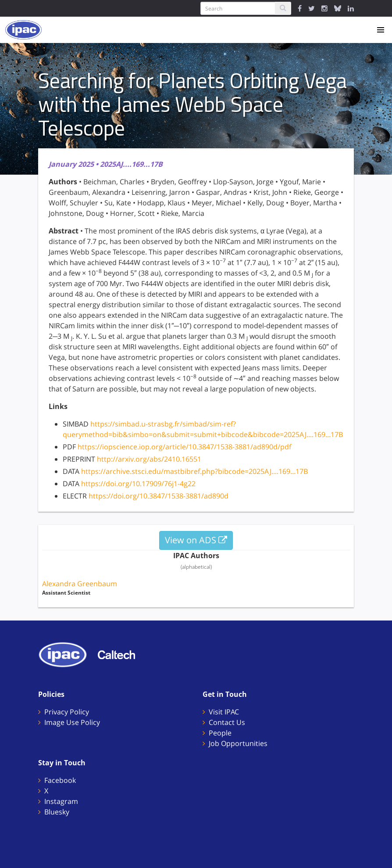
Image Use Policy (72, 722)
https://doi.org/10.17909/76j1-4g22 (138, 484)
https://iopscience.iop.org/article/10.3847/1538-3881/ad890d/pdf (184, 447)
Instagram (61, 801)
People (220, 733)
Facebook (60, 780)
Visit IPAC (224, 712)
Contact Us (227, 722)
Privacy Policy (67, 712)
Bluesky (57, 812)
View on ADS (196, 540)
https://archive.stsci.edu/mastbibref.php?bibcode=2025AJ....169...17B (194, 471)
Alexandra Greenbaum (80, 584)
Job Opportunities (238, 743)
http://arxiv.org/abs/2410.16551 (149, 459)
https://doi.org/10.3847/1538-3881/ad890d (159, 496)
